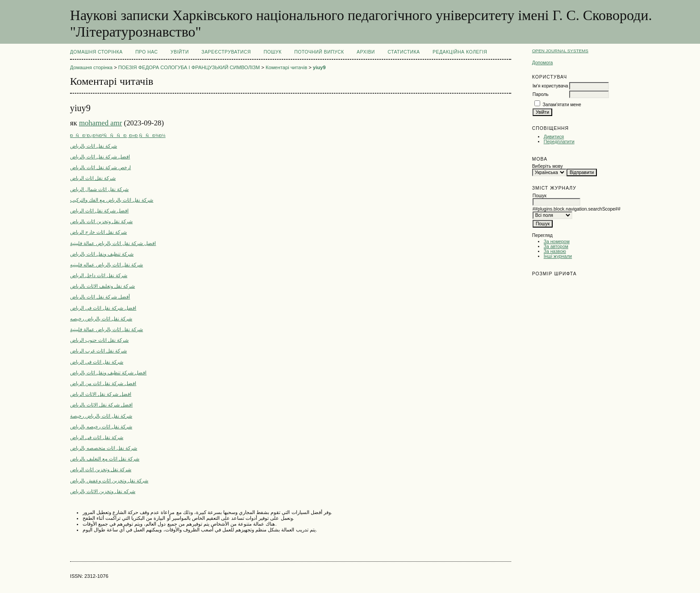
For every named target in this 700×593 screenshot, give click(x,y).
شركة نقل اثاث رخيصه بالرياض (101, 427)
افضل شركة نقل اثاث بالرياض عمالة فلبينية (113, 243)
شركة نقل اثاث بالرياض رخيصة (101, 416)
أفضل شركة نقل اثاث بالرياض (100, 297)
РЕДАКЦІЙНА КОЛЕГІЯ (460, 52)
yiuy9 (319, 67)
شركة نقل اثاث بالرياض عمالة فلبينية (107, 329)
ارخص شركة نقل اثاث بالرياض (100, 167)
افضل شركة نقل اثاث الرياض (99, 211)
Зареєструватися (226, 52)
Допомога (543, 63)
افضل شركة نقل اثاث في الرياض (103, 308)
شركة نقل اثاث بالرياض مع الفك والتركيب (112, 200)
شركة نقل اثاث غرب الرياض (98, 351)
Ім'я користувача (550, 86)
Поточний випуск (319, 52)
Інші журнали (558, 256)
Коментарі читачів (286, 67)
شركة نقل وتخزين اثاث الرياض (101, 469)
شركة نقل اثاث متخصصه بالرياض (104, 448)
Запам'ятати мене (562, 105)
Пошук (272, 52)
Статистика (404, 52)
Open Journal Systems (560, 51)
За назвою (555, 251)
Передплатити (559, 142)
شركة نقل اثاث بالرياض (94, 146)
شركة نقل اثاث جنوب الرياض (99, 340)
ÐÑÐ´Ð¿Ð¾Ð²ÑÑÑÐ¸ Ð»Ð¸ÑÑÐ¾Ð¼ (118, 135)
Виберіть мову (548, 166)
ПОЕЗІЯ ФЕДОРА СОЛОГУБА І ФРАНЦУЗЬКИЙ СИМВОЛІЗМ (189, 67)
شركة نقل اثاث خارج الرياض (98, 232)
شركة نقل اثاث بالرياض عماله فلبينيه (107, 265)
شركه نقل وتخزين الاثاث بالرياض (103, 491)
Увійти (180, 52)
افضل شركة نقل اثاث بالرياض (100, 157)
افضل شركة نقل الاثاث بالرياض (101, 405)
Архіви (366, 52)
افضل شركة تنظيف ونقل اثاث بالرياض (108, 373)
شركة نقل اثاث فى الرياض (97, 437)
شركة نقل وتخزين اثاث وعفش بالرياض (109, 481)
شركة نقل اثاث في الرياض (97, 362)
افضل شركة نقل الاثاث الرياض (101, 394)
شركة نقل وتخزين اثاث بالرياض (101, 221)
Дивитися (554, 137)
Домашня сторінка (96, 52)
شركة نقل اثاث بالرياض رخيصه (101, 319)
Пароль (541, 94)
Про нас (147, 52)
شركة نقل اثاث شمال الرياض (99, 189)
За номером (557, 242)
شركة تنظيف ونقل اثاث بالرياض (102, 254)
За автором (556, 247)
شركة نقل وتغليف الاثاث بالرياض (102, 286)
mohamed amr (100, 123)
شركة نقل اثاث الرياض (93, 178)
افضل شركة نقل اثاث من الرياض (103, 383)
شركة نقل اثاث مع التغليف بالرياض (105, 459)
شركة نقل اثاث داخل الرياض (99, 275)
